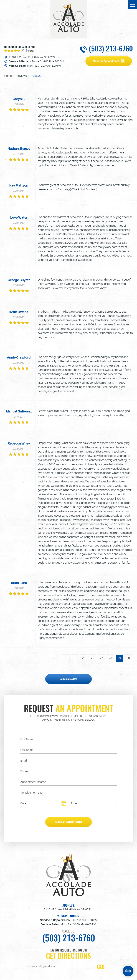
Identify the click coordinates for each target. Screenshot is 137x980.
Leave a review (69, 679)
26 (93, 658)
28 (110, 658)
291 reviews (28, 51)
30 (128, 658)
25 (84, 658)
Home (8, 76)
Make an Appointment (106, 61)
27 (102, 658)
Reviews (22, 76)
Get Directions (68, 957)
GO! (101, 967)
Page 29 (36, 76)
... (75, 658)
